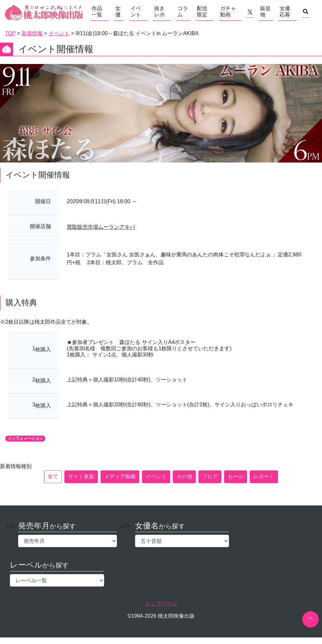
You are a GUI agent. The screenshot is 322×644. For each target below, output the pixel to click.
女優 (118, 11)
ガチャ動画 (228, 11)
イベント (136, 11)
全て (53, 476)
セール (236, 476)
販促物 (265, 11)
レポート (264, 476)
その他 (184, 476)
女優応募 (285, 11)
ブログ (210, 476)
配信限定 (202, 11)
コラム (183, 11)
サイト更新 (81, 476)
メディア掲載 (120, 476)
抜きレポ (159, 11)
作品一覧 (97, 11)
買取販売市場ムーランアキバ (101, 227)
